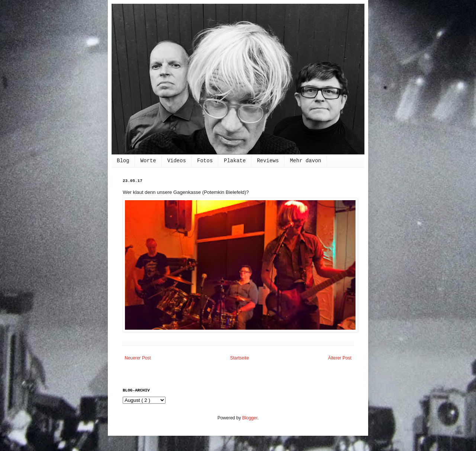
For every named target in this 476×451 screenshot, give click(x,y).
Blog (123, 161)
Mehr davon (306, 161)
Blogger (250, 418)
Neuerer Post (138, 358)
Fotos (205, 161)
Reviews (268, 161)
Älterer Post (340, 358)
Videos (177, 161)
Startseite (240, 358)
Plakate (235, 161)
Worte (148, 161)
